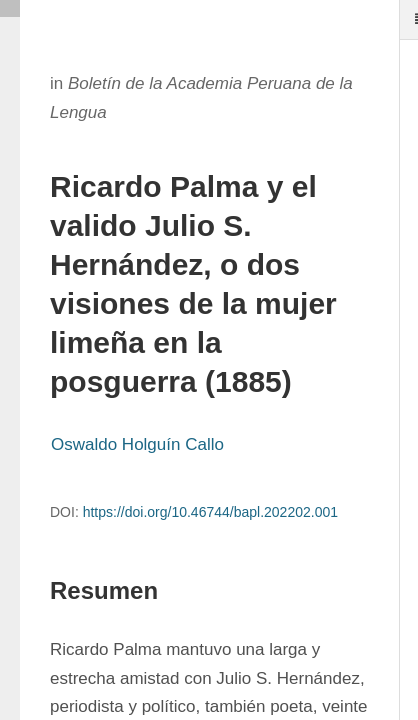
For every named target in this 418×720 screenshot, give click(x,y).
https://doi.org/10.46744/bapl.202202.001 (210, 512)
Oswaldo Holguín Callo (137, 444)
